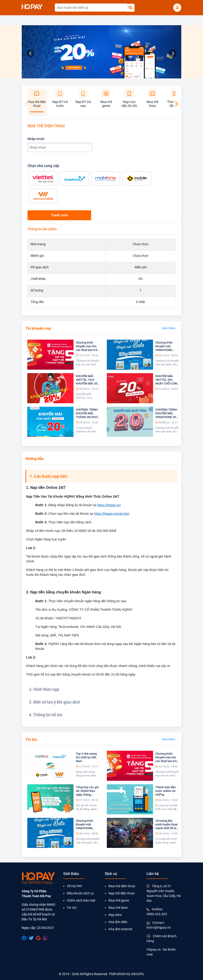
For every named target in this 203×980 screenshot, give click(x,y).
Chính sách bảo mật (81, 900)
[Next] (176, 104)
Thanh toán (59, 215)
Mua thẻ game (119, 900)
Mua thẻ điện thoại (122, 886)
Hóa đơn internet (120, 929)
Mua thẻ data (118, 908)
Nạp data (115, 915)
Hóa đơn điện (118, 922)
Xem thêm (169, 328)
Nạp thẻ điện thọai (121, 893)
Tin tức (72, 908)
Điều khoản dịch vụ (80, 893)
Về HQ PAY (74, 886)
